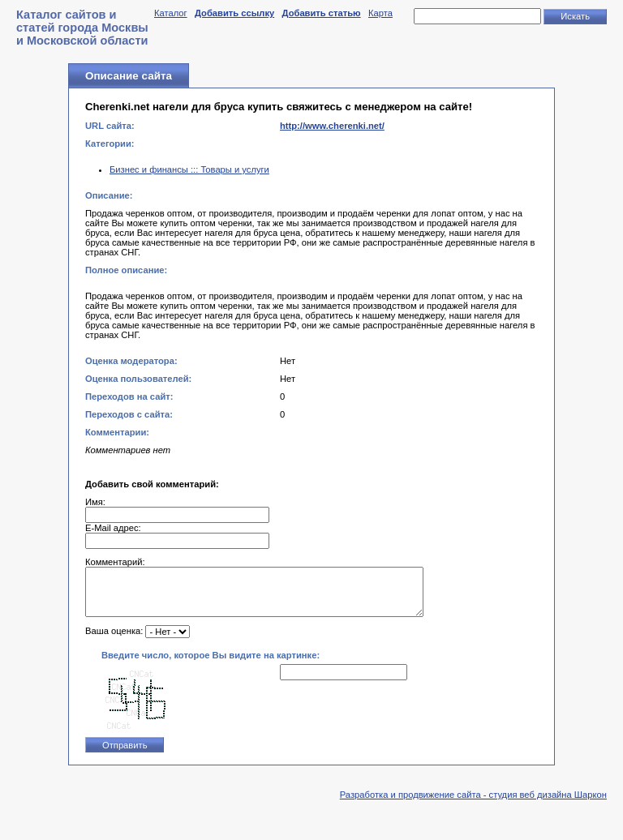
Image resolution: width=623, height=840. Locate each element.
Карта (380, 13)
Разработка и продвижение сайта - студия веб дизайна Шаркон (473, 804)
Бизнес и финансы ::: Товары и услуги (189, 169)
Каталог (171, 13)
